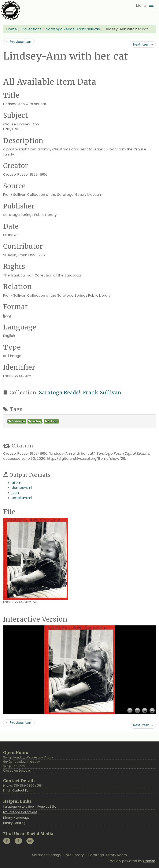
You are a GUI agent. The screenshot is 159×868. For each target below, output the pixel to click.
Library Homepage (16, 818)
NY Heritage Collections (20, 812)
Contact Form (22, 791)
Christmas (17, 421)
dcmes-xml (22, 488)
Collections (32, 29)
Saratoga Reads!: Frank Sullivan (73, 29)
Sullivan (51, 421)
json (15, 493)
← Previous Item (19, 42)
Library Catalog (14, 823)
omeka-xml (22, 498)
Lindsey (35, 421)
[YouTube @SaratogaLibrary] (30, 841)
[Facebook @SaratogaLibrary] (7, 841)
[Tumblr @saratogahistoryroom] (18, 841)
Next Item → (143, 44)
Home (12, 29)
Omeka (149, 861)
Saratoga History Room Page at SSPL (30, 807)
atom (16, 483)
